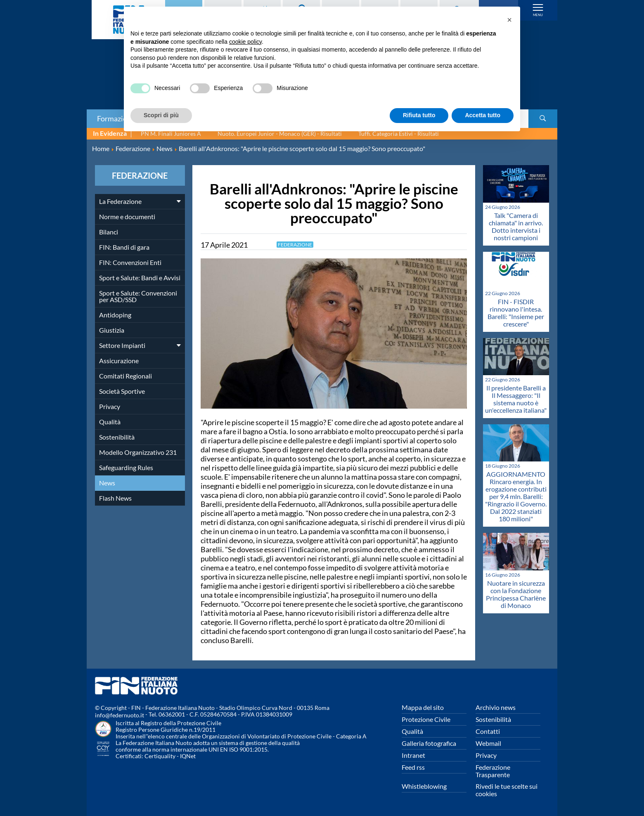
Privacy (110, 406)
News (107, 483)
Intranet (413, 755)
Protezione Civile (426, 719)
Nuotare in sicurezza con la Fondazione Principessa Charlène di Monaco (516, 594)
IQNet (188, 756)
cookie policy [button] (245, 42)
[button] (509, 20)
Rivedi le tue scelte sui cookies (507, 790)
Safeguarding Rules (126, 467)
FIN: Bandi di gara (124, 247)
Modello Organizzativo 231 (138, 452)
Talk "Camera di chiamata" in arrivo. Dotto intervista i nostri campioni (516, 226)
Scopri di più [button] (161, 115)
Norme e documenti (127, 216)
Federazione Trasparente (493, 771)
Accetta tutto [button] (483, 115)
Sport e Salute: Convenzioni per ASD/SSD (138, 296)
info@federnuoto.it (120, 715)
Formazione (116, 118)
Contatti (488, 731)
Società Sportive (122, 391)
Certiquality (160, 756)
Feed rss (413, 767)
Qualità (110, 422)
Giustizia (112, 330)
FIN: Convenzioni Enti (130, 262)
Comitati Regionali (125, 376)
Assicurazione (119, 361)
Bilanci (109, 232)
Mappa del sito (423, 707)
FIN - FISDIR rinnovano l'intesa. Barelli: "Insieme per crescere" (516, 313)
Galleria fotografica (429, 743)
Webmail (488, 743)
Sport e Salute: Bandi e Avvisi (140, 278)
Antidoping (115, 315)
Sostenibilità (117, 437)
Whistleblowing (424, 786)
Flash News (115, 498)
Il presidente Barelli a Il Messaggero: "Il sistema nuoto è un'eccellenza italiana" (516, 399)
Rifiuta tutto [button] (419, 115)
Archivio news (496, 707)
